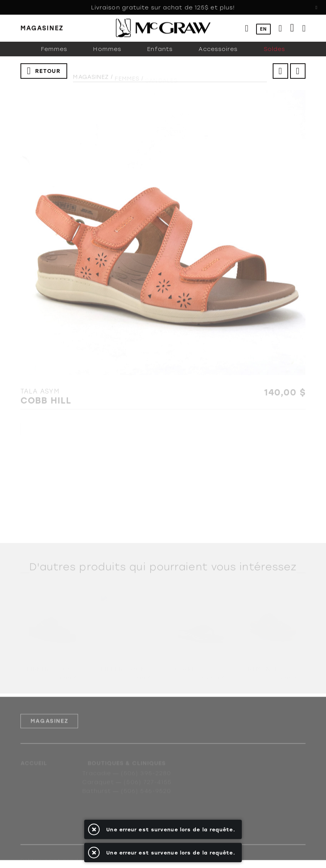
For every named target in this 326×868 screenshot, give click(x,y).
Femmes (54, 56)
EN (263, 29)
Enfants (160, 56)
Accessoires (218, 56)
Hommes (107, 56)
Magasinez (91, 81)
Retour (48, 75)
